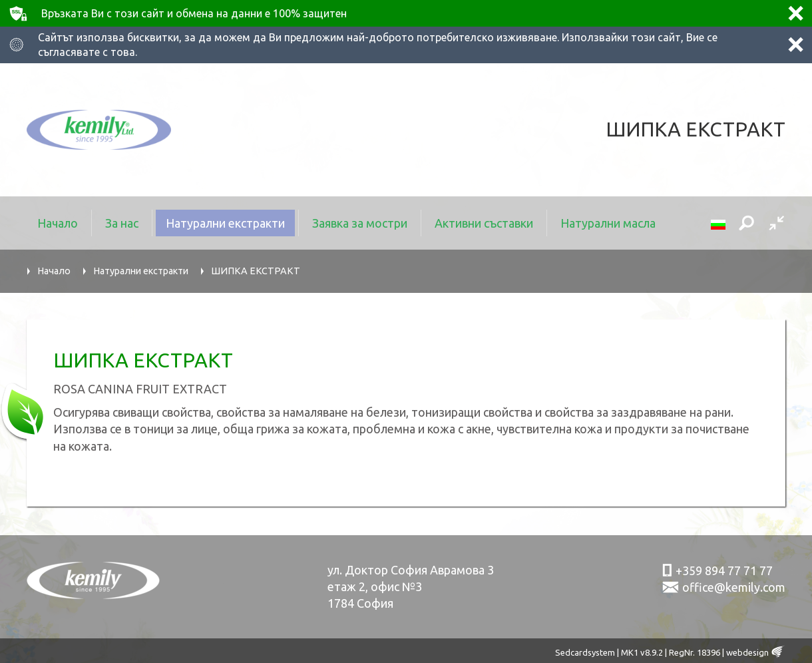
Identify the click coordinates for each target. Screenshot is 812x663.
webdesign (747, 652)
